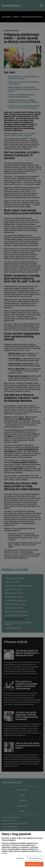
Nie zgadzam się (35, 858)
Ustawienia (20, 858)
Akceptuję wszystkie (34, 864)
